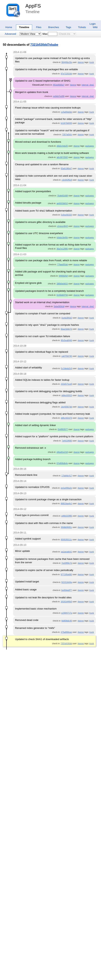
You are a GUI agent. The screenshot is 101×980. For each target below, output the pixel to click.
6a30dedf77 (67, 590)
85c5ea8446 (66, 340)
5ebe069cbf (59, 306)
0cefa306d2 (67, 318)
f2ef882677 (63, 429)
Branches (54, 27)
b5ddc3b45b (62, 238)
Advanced (10, 34)
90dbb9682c (66, 527)
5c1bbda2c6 (66, 368)
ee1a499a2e (66, 488)
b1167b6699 (66, 123)
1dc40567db (66, 407)
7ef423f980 (67, 441)
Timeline (24, 27)
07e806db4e (62, 463)
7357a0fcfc (67, 134)
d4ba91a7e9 (62, 452)
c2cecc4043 (62, 226)
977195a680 (66, 574)
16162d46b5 (66, 602)
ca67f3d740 (67, 356)
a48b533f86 (67, 516)
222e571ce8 (66, 384)
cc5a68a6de (66, 112)
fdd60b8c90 (67, 621)
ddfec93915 (67, 395)
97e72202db (66, 74)
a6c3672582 (62, 157)
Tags (68, 27)
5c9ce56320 (66, 215)
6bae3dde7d (66, 329)
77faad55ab (62, 264)
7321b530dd (66, 643)
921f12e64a (67, 582)
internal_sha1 (88, 85)
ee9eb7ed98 (59, 96)
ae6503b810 (62, 203)
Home (9, 27)
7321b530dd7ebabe (44, 45)
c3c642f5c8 (67, 180)
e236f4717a (67, 613)
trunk (92, 62)
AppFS (33, 6)
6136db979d (62, 295)
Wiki (95, 27)
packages (90, 146)
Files (39, 27)
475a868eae (66, 632)
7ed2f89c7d (67, 563)
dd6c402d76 (66, 418)
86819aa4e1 (66, 503)
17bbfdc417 (67, 476)
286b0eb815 (62, 284)
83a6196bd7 (66, 168)
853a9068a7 (59, 85)
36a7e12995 (62, 249)
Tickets (82, 27)
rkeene (81, 62)
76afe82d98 (62, 196)
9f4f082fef (63, 276)
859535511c (66, 540)
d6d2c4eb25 (62, 146)
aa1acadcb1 (66, 552)
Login (93, 24)
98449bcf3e (67, 62)
